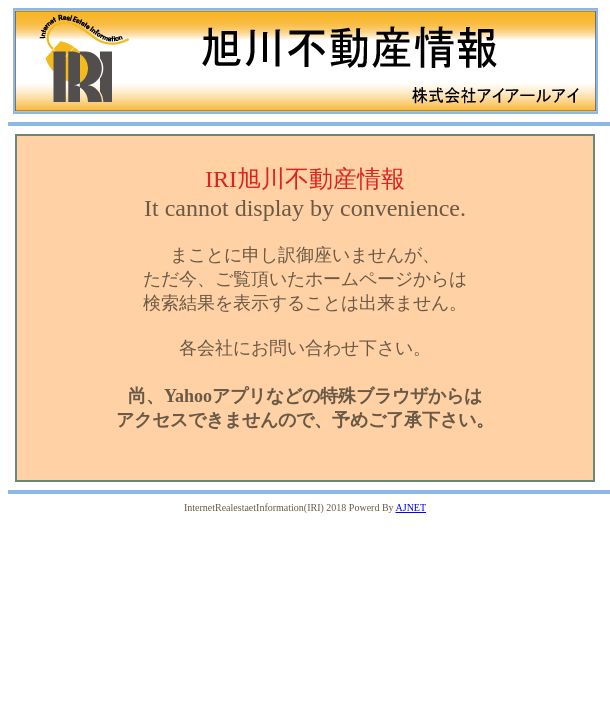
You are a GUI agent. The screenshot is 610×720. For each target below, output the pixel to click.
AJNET (411, 507)
